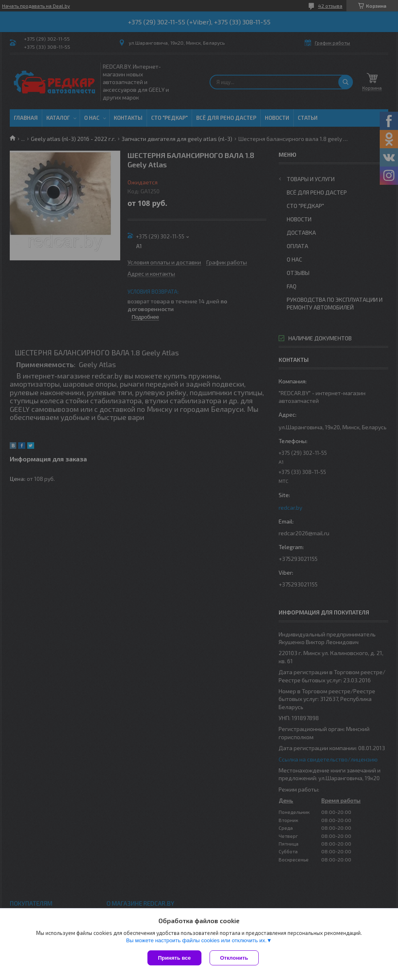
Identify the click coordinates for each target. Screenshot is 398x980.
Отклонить (234, 958)
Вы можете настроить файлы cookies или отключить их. (196, 940)
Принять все (174, 958)
